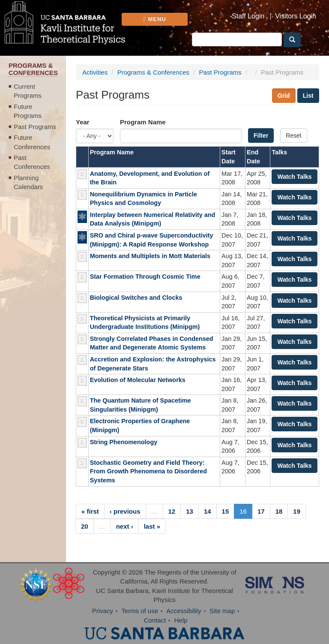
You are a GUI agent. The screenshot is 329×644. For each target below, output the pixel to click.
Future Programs (28, 111)
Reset (294, 135)
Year (83, 122)
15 (226, 511)
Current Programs (28, 91)
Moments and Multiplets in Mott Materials (150, 256)
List (308, 96)
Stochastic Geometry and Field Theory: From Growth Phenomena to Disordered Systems (148, 471)
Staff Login (248, 16)
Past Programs (35, 127)
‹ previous (125, 511)
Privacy (103, 611)
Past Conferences (32, 162)
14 (208, 511)
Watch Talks (294, 177)
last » (152, 526)
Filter (261, 135)
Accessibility (184, 611)
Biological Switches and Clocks (136, 298)
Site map (222, 611)
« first (90, 511)
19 (297, 511)
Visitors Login (296, 16)
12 (172, 511)
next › (125, 526)
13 (190, 511)
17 (261, 511)
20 (85, 526)
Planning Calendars (28, 182)
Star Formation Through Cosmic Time (145, 277)
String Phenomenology (124, 442)
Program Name (143, 122)
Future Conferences (32, 142)
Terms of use (140, 611)
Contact (155, 620)
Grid (284, 96)
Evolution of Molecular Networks (138, 380)
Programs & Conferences (153, 72)
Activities (95, 72)
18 (279, 511)
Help (181, 620)
